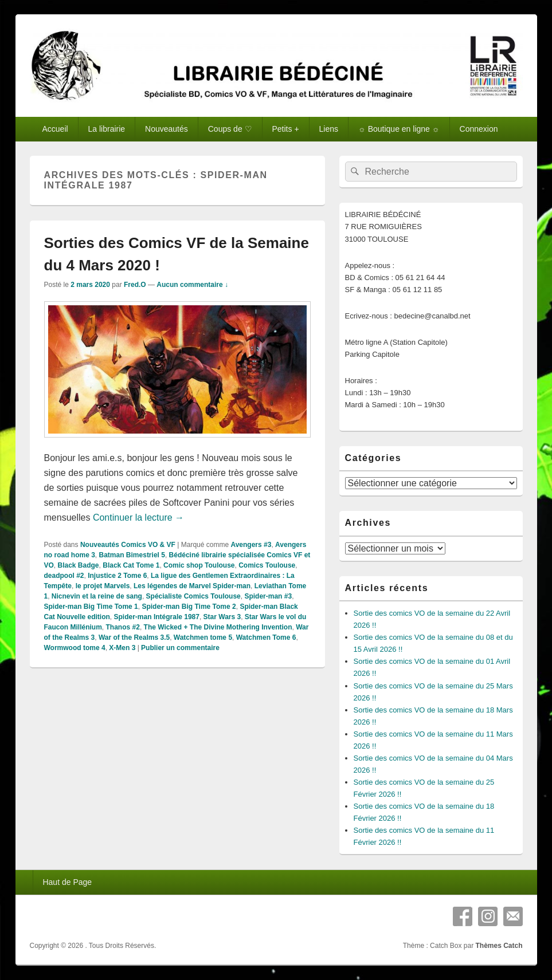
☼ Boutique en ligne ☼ (399, 129)
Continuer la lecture (138, 517)
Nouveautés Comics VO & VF (128, 545)
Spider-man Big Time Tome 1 (91, 607)
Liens (329, 129)
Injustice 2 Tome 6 (117, 576)
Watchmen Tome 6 (266, 637)
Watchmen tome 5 (203, 637)
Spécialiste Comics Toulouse (193, 596)
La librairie (107, 129)
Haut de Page (67, 882)
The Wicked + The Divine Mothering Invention (218, 627)
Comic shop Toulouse (199, 565)
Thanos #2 (123, 627)
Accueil (55, 129)
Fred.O (135, 285)
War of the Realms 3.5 (134, 637)
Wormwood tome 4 (75, 648)
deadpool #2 (64, 576)
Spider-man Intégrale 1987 (157, 617)
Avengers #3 (251, 545)
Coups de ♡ (230, 129)
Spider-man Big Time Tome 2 (189, 607)
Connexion (479, 129)
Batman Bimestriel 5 (132, 555)
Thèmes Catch (499, 946)
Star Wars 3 (222, 617)
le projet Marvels (103, 586)
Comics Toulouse (267, 565)
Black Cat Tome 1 (131, 565)
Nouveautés (167, 129)
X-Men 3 (122, 648)
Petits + (286, 129)
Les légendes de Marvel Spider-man (192, 586)
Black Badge (79, 565)
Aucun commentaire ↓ (192, 285)
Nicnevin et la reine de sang (97, 596)
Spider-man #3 (268, 596)
